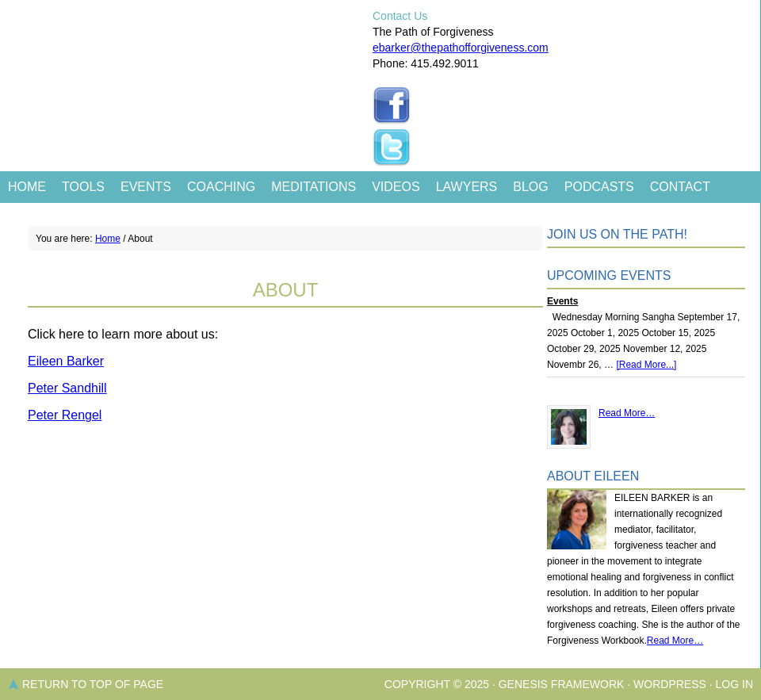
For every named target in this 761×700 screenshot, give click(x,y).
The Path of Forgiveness (184, 48)
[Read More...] (646, 365)
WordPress (670, 684)
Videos (396, 187)
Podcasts (599, 187)
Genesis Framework (562, 684)
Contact (680, 187)
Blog (530, 187)
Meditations (314, 187)
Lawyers (467, 187)
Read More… (627, 413)
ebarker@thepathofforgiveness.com (461, 48)
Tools (83, 187)
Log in (734, 684)
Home (27, 187)
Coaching (221, 187)
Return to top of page (93, 684)
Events (146, 187)
